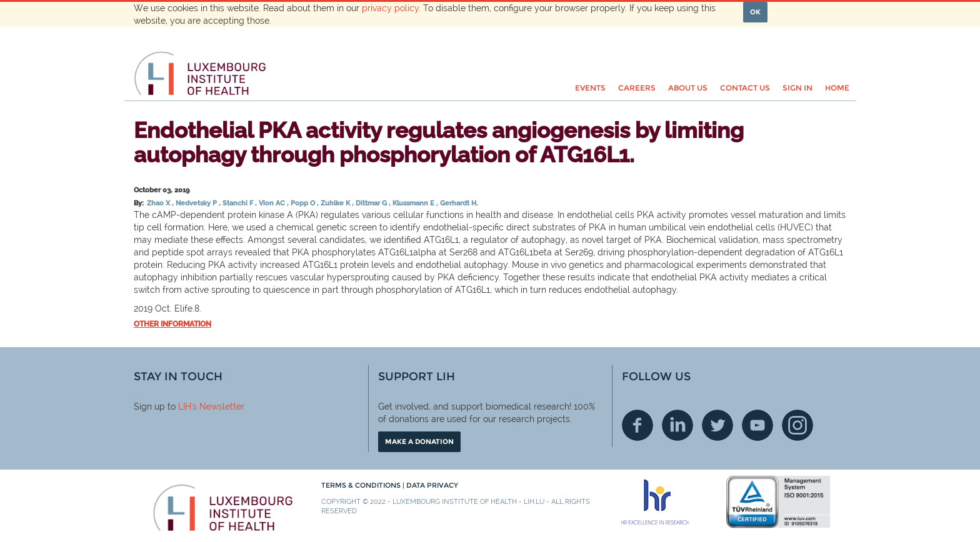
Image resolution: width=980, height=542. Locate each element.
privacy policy (390, 8)
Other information (172, 324)
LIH (185, 406)
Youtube (757, 425)
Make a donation (419, 441)
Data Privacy (432, 485)
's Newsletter (218, 406)
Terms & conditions (362, 485)
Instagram (797, 425)
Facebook (637, 425)
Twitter (717, 425)
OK (755, 12)
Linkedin (677, 425)
